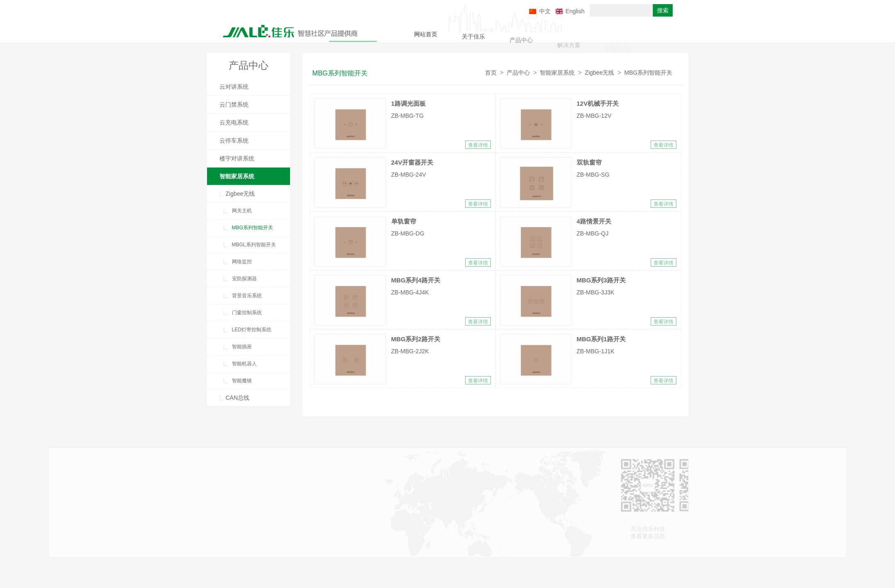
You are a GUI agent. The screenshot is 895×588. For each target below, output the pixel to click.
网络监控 (242, 262)
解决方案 (569, 48)
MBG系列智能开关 (252, 228)
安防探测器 (244, 279)
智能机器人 (244, 364)
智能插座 (242, 347)
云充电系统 (234, 122)
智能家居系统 (237, 176)
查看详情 (478, 145)
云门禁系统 (234, 104)
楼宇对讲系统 (237, 158)
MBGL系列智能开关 (254, 245)
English (606, 11)
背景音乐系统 (247, 296)
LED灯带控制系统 (252, 330)
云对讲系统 (234, 87)
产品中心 (521, 44)
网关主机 (242, 211)
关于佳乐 (473, 39)
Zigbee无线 (240, 194)
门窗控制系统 (247, 313)
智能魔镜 (242, 381)
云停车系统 (234, 141)
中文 (576, 11)
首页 (491, 73)
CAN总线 (238, 398)
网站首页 (426, 36)
